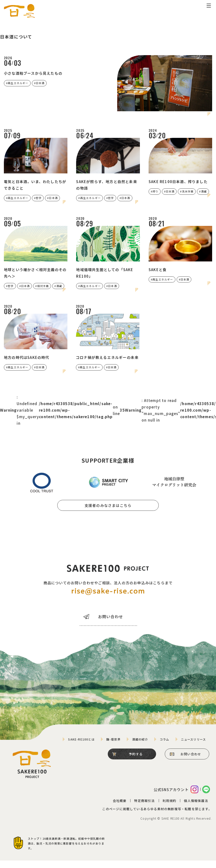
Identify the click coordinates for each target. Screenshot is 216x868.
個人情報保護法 (196, 808)
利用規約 (169, 808)
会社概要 (119, 808)
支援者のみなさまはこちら (108, 512)
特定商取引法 (144, 808)
